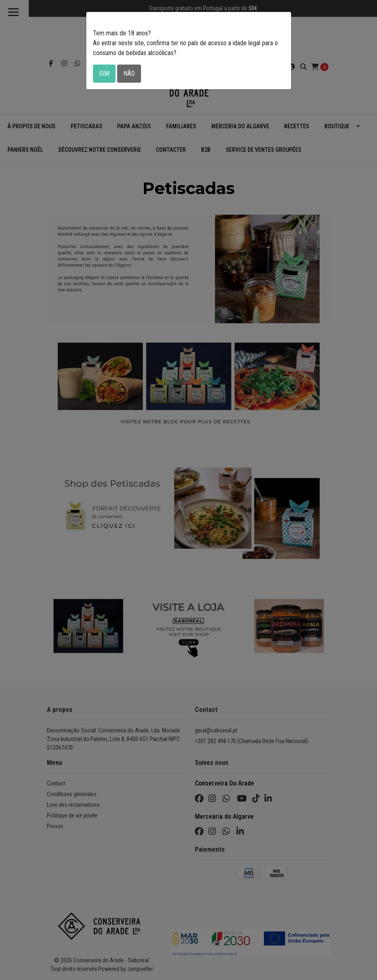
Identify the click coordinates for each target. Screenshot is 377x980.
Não (129, 73)
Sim (104, 73)
